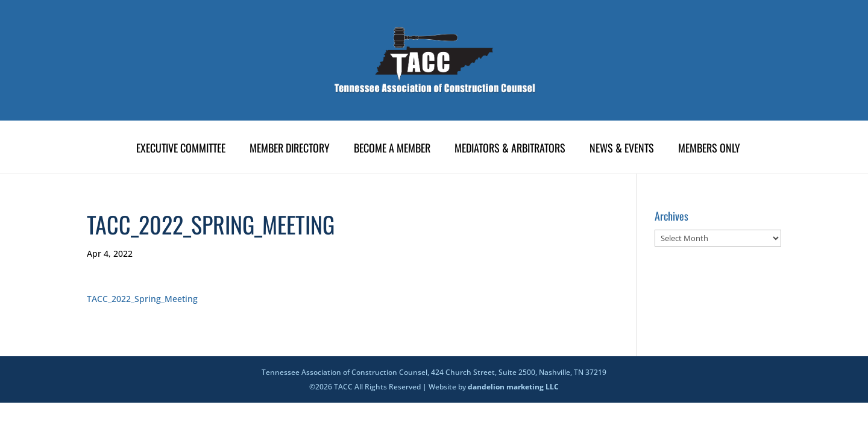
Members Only (709, 149)
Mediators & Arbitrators (510, 149)
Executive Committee (181, 149)
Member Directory (290, 149)
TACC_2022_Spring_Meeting (142, 299)
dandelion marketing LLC (513, 387)
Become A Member (392, 149)
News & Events (622, 149)
